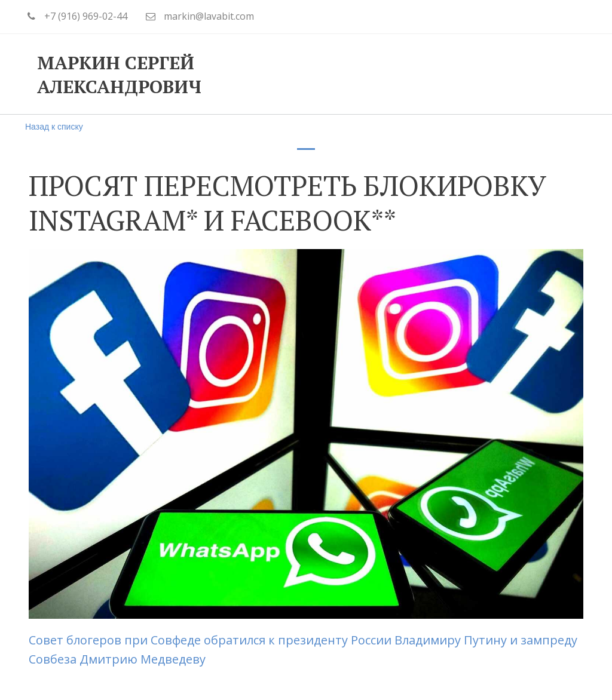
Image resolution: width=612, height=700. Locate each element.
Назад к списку (54, 127)
